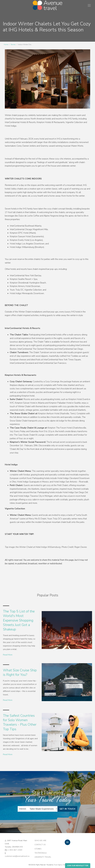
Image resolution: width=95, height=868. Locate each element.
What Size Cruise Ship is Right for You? (20, 672)
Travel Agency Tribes (60, 865)
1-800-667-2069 (15, 850)
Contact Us (40, 845)
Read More (8, 655)
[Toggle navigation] (89, 5)
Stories (13, 45)
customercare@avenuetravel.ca (17, 856)
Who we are (40, 840)
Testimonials (41, 853)
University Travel (43, 857)
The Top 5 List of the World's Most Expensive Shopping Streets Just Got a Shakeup (19, 620)
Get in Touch (67, 809)
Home (6, 45)
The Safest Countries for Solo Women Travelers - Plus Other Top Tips (20, 722)
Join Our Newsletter (78, 866)
